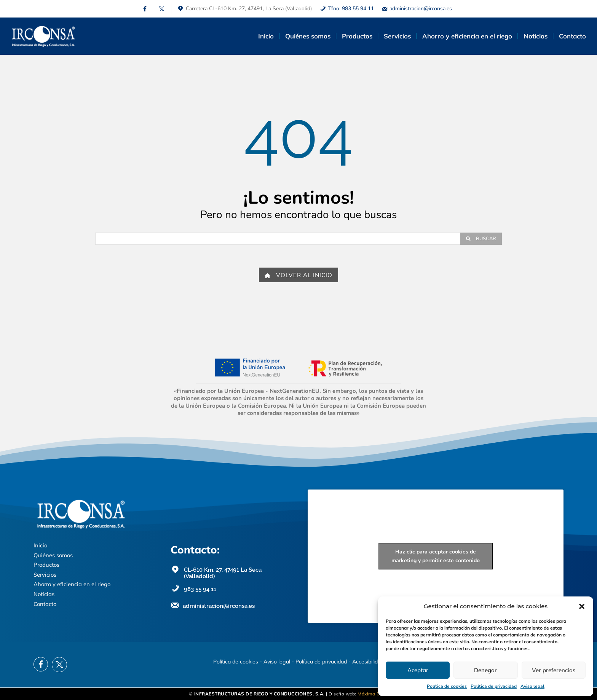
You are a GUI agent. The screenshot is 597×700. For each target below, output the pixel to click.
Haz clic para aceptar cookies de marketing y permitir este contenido (436, 556)
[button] (582, 606)
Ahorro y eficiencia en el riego (72, 584)
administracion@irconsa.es (421, 9)
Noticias (44, 594)
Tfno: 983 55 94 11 (351, 9)
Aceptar (418, 670)
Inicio (40, 545)
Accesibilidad (368, 662)
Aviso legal (532, 686)
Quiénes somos (53, 555)
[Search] (481, 239)
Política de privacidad (494, 686)
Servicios (45, 575)
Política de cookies (447, 686)
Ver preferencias (554, 670)
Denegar (485, 670)
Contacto (45, 604)
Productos (46, 565)
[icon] (145, 9)
